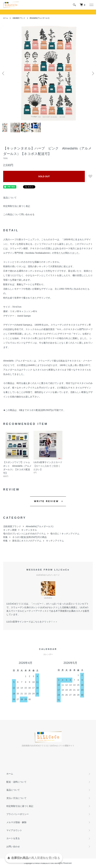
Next (92, 73)
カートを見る (13, 838)
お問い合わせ (13, 847)
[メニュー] (91, 5)
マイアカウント (14, 830)
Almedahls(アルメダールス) (40, 18)
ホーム (6, 18)
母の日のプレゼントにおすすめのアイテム (24, 534)
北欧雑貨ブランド (19, 18)
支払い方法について (16, 798)
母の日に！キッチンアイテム (65, 534)
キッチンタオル (29, 530)
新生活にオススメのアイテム (27, 541)
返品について (10, 198)
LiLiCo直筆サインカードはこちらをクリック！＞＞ (32, 622)
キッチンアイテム (55, 541)
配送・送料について (16, 782)
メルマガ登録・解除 (16, 822)
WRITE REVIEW (46, 501)
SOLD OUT (44, 176)
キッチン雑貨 (10, 530)
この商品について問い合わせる (19, 214)
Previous (4, 73)
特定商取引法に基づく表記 (17, 206)
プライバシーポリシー (18, 814)
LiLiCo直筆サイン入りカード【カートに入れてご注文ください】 (48, 466)
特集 (5, 537)
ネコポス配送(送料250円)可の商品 (29, 537)
